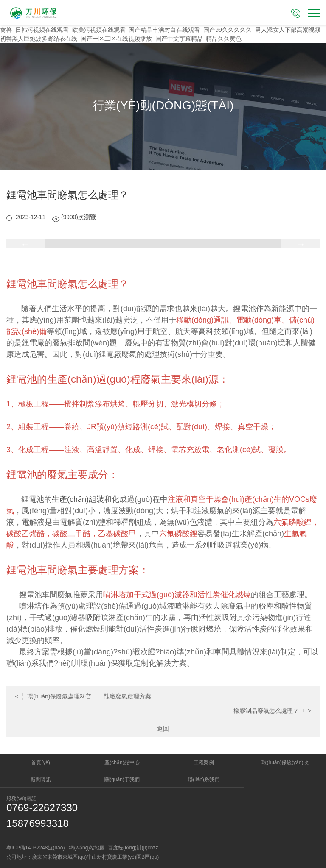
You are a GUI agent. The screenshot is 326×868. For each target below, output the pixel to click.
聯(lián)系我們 (204, 779)
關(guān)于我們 (122, 779)
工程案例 (204, 762)
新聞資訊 (41, 779)
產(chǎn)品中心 (122, 762)
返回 (163, 729)
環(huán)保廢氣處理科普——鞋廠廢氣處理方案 (83, 696)
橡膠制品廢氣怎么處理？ (272, 711)
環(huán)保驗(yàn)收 (285, 762)
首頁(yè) (41, 762)
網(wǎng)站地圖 (87, 848)
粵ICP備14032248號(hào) (35, 848)
